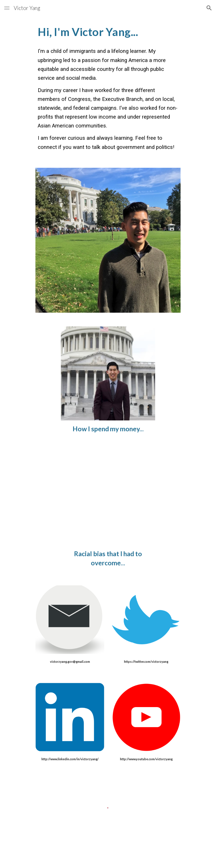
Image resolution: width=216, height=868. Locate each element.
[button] (7, 8)
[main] (108, 88)
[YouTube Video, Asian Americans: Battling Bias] (108, 498)
